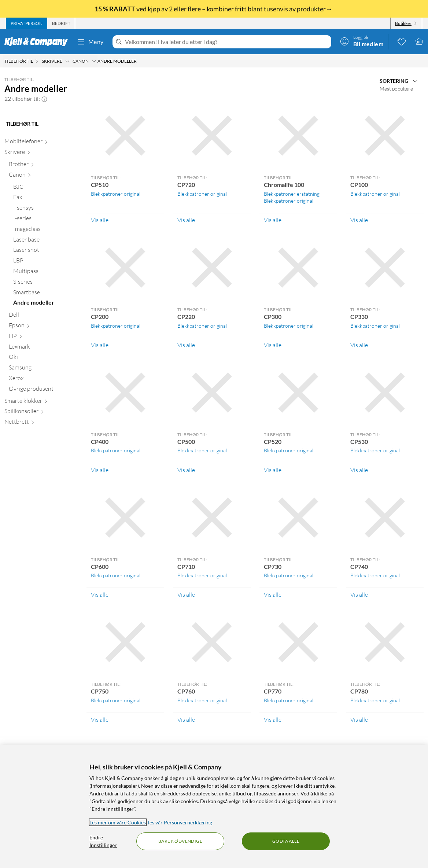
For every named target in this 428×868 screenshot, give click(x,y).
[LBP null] (45, 262)
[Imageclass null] (45, 230)
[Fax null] (45, 198)
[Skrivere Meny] (67, 61)
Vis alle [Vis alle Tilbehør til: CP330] (359, 345)
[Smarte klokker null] (41, 402)
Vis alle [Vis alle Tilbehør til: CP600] (100, 595)
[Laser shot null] (45, 251)
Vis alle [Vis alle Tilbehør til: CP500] (186, 470)
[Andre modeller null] (45, 304)
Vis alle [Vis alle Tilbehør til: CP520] (273, 470)
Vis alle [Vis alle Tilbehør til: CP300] (273, 345)
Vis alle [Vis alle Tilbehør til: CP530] (359, 470)
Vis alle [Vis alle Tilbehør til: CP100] (359, 220)
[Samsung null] (43, 369)
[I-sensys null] (45, 209)
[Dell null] (43, 316)
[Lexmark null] (43, 348)
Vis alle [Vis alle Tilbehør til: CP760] (186, 720)
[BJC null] (45, 188)
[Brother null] (43, 165)
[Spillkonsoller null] (41, 413)
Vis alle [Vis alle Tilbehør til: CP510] (100, 220)
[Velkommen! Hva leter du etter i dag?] (227, 42)
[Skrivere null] (41, 153)
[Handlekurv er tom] (419, 41)
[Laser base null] (45, 241)
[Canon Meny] (94, 61)
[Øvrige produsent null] (43, 390)
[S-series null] (45, 283)
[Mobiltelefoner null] (41, 143)
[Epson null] (43, 327)
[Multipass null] (45, 273)
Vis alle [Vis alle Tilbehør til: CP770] (273, 720)
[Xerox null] (43, 380)
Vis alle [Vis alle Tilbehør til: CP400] (100, 470)
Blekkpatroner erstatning (292, 194)
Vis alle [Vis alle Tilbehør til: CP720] (186, 220)
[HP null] (43, 337)
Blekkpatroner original (116, 194)
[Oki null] (43, 358)
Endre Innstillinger (103, 841)
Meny (90, 42)
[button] (44, 99)
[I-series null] (45, 220)
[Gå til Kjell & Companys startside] (38, 42)
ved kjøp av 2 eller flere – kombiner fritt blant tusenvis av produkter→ (214, 9)
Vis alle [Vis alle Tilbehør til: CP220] (186, 345)
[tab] (27, 23)
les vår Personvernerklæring (180, 822)
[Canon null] (43, 176)
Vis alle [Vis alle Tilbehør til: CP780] (359, 720)
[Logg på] (362, 41)
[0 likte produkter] (402, 41)
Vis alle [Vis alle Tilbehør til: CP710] (186, 595)
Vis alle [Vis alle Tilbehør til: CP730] (273, 595)
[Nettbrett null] (41, 423)
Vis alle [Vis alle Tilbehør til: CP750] (100, 720)
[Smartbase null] (45, 294)
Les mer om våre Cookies (118, 822)
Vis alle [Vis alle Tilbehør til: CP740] (359, 595)
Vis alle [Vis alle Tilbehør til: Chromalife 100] (273, 220)
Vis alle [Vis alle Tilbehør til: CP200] (100, 345)
